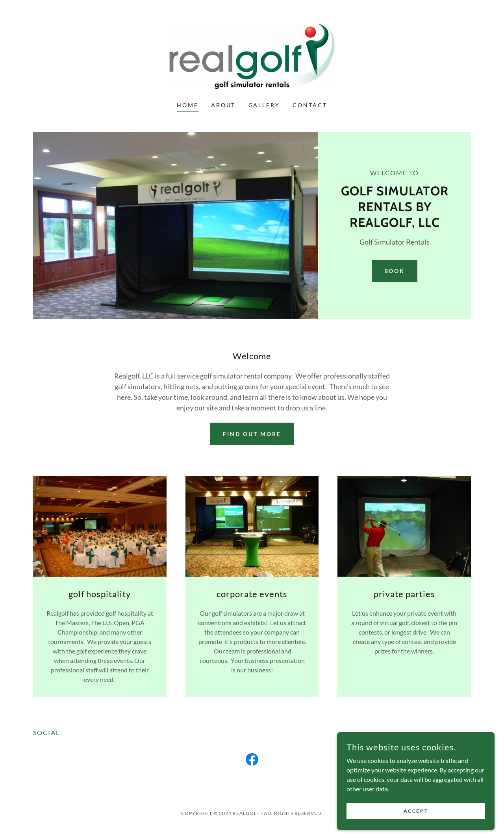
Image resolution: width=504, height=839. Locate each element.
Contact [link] (310, 105)
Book (395, 271)
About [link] (223, 105)
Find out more (252, 434)
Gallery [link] (264, 105)
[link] (252, 56)
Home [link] (188, 105)
